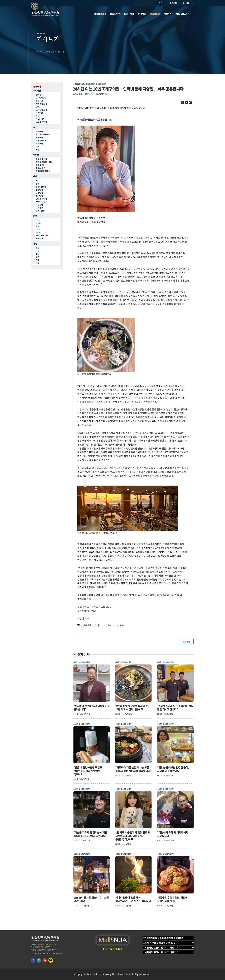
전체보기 (37, 87)
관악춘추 (39, 95)
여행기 (38, 220)
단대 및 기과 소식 (43, 135)
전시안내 (39, 196)
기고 (35, 216)
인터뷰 (36, 155)
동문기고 (39, 101)
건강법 (38, 229)
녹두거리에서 (41, 119)
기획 (38, 147)
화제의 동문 (40, 168)
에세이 (38, 232)
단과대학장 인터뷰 (43, 171)
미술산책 (39, 205)
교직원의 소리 (41, 110)
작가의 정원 (40, 202)
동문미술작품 (41, 187)
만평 (38, 107)
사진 (38, 226)
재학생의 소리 (41, 104)
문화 (35, 176)
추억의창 (39, 113)
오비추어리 (40, 238)
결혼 (38, 257)
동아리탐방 (40, 211)
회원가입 (173, 3)
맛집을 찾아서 (41, 199)
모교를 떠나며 (41, 122)
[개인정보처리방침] (113, 949)
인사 (38, 248)
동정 (35, 244)
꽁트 (38, 184)
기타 (38, 260)
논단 (38, 116)
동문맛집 (87, 625)
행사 (38, 254)
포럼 (38, 150)
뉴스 (35, 127)
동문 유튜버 (40, 165)
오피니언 (37, 91)
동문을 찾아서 (41, 159)
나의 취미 (40, 208)
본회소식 (39, 132)
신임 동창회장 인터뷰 (44, 162)
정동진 (108, 625)
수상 (38, 251)
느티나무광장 (41, 98)
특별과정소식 (41, 141)
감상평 (38, 223)
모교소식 (39, 144)
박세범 (98, 625)
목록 (187, 642)
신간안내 (39, 190)
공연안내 (39, 193)
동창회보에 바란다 (43, 235)
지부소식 (39, 138)
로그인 (161, 3)
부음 (38, 263)
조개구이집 (120, 625)
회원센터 (187, 3)
